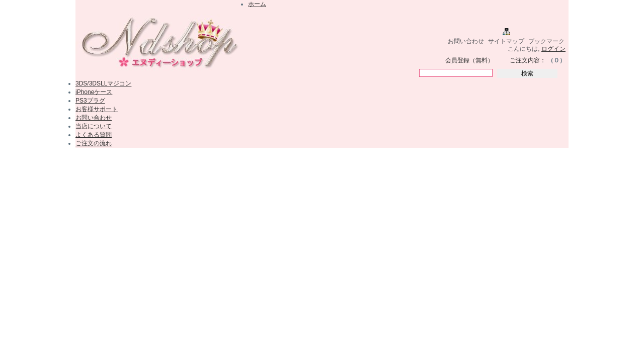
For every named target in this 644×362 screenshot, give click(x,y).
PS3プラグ (90, 101)
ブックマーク (546, 41)
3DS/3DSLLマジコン (103, 83)
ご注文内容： (528, 60)
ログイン (553, 49)
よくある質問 (94, 135)
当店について (94, 126)
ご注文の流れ (94, 143)
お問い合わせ (466, 41)
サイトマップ (506, 41)
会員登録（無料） (469, 60)
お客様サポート (97, 109)
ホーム (257, 4)
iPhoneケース (94, 92)
